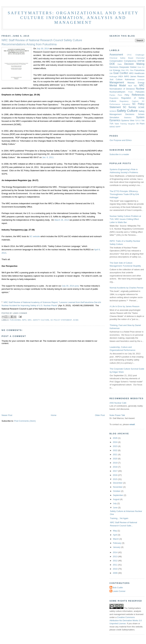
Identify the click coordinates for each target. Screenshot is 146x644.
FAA (123, 70)
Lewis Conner (119, 591)
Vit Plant (140, 124)
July (115, 503)
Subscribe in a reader (119, 154)
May (115, 531)
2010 (115, 569)
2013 (115, 556)
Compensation (116, 61)
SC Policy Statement (61, 320)
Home (54, 415)
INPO (24, 320)
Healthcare (139, 73)
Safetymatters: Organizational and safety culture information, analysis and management (73, 18)
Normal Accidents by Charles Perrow (126, 288)
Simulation (114, 117)
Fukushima (15, 320)
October (117, 491)
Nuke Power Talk (117, 415)
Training (123, 124)
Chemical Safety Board (121, 58)
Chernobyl (140, 58)
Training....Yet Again (119, 518)
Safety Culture (41, 320)
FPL (127, 70)
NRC (30, 320)
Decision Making (134, 64)
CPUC (129, 55)
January (117, 547)
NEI (135, 86)
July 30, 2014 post (70, 286)
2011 (115, 565)
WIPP (118, 127)
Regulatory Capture (129, 101)
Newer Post (7, 415)
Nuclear (140, 89)
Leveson (141, 79)
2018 (115, 467)
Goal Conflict (121, 73)
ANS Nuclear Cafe (118, 403)
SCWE (76, 320)
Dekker (133, 67)
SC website (35, 236)
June (116, 508)
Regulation (114, 98)
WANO (112, 127)
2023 (115, 446)
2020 (115, 459)
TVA (111, 124)
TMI (143, 120)
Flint (132, 70)
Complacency (130, 61)
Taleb (117, 124)
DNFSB (141, 61)
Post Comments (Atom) (25, 421)
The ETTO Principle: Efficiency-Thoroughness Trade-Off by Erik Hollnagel (124, 194)
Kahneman (130, 79)
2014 (115, 552)
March (116, 539)
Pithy (127, 95)
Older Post (100, 415)
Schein (141, 114)
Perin (120, 95)
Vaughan (131, 124)
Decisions (114, 67)
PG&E (131, 92)
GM (111, 73)
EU (143, 67)
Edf (111, 70)
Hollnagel (113, 76)
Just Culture (116, 79)
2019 (115, 463)
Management (117, 82)
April (115, 535)
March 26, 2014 (62, 220)
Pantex (112, 95)
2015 (115, 479)
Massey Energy (136, 83)
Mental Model (118, 85)
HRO (131, 73)
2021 (115, 454)
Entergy (117, 70)
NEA (130, 86)
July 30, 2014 (43, 49)
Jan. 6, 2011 (48, 157)
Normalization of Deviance (122, 89)
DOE (112, 64)
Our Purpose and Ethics (121, 140)
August (116, 499)
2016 (115, 475)
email (132, 424)
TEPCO (138, 121)
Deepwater (124, 67)
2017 (115, 471)
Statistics (128, 117)
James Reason (137, 76)
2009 (115, 573)
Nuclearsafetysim (117, 92)
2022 (115, 450)
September (118, 495)
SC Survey (129, 107)
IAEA (121, 76)
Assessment (116, 55)
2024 (115, 442)
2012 (115, 561)
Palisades (140, 92)
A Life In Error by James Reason (124, 306)
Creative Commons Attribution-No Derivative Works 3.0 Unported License (126, 620)
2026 (115, 438)
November (118, 487)
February (117, 543)
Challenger (140, 55)
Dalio (120, 64)
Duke (139, 67)
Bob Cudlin (118, 588)
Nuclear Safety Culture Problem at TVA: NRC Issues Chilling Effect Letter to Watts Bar (125, 219)
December (118, 483)
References (138, 95)
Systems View (128, 120)
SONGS (113, 111)
